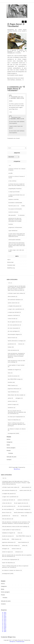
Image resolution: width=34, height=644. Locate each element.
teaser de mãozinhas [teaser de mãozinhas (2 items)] (14, 420)
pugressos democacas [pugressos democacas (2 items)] (15, 389)
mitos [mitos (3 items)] (10, 373)
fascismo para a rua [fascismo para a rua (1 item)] (14, 206)
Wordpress (12, 642)
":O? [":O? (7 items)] (10, 283)
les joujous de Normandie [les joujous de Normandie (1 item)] (15, 209)
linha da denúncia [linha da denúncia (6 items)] (13, 350)
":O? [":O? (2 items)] (10, 166)
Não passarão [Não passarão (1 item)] (12, 215)
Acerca (9, 439)
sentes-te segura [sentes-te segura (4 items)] (13, 404)
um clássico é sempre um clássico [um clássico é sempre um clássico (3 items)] (17, 430)
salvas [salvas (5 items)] (10, 398)
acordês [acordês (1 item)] (11, 173)
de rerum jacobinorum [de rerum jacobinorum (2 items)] (14, 325)
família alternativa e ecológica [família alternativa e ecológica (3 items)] (17, 341)
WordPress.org (11, 268)
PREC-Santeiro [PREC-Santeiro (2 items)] (13, 385)
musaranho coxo (16, 97)
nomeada (10, 53)
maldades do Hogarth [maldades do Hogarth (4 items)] (14, 370)
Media (8, 445)
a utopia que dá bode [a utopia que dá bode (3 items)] (14, 312)
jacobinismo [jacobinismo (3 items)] (12, 344)
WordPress (17, 469)
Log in (9, 260)
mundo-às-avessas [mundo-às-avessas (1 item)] (13, 212)
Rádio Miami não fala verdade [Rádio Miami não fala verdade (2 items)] (17, 395)
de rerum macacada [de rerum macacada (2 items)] (14, 328)
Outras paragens (11, 448)
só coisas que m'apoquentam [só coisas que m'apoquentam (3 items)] (16, 417)
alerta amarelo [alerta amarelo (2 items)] (13, 297)
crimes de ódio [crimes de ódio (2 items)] (13, 319)
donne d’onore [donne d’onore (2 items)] (13, 338)
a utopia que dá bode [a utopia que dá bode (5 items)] (14, 192)
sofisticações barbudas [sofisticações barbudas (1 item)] (15, 240)
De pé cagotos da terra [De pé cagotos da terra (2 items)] (15, 322)
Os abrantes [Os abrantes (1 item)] (21, 215)
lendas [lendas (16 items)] (11, 347)
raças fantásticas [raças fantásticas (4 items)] (13, 392)
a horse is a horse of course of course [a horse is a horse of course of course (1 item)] (17, 177)
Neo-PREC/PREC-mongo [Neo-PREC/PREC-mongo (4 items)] (15, 379)
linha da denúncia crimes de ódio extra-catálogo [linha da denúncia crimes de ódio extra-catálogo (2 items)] (17, 361)
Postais (9, 451)
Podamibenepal (20, 642)
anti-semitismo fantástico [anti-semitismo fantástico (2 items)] (15, 300)
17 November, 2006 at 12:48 (17, 119)
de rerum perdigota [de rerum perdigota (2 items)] (14, 331)
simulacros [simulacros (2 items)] (12, 408)
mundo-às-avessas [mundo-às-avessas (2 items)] (14, 376)
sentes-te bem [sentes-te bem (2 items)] (12, 401)
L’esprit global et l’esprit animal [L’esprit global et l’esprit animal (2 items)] (16, 366)
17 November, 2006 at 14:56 (17, 98)
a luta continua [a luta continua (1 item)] (12, 181)
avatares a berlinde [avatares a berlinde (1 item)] (14, 199)
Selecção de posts (12, 457)
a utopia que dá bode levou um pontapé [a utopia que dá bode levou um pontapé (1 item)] (17, 196)
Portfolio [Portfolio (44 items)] (11, 382)
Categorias (10, 442)
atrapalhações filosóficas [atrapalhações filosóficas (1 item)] (15, 189)
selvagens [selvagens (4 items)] (19, 398)
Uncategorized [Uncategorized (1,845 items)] (14, 433)
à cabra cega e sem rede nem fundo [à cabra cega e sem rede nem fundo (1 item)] (16, 251)
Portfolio (11, 453)
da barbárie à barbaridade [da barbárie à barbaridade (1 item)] (15, 203)
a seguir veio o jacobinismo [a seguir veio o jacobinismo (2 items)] (16, 309)
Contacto (9, 460)
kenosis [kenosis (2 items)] (21, 344)
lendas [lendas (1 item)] (23, 206)
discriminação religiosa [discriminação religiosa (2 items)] (15, 334)
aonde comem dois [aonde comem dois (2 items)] (14, 303)
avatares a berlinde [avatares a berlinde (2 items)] (14, 315)
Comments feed (11, 265)
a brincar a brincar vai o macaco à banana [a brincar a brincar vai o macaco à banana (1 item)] (17, 169)
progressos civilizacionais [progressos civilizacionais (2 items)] (15, 227)
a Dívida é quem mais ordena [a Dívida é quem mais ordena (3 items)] (16, 293)
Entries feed (10, 262)
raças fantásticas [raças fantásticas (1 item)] (13, 231)
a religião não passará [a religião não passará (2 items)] (15, 306)
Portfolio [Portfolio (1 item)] (11, 224)
